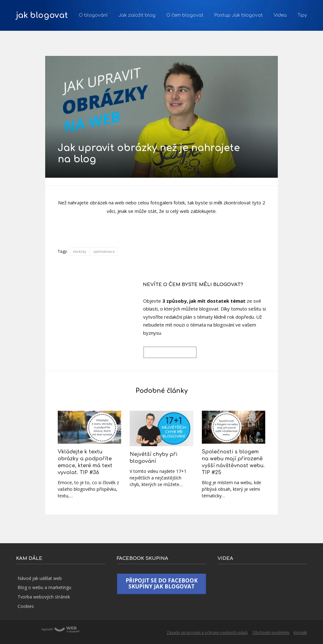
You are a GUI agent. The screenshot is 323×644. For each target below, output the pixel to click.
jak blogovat (42, 16)
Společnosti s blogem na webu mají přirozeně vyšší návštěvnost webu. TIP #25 (233, 462)
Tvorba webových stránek (44, 597)
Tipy (302, 15)
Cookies (26, 606)
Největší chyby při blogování (153, 458)
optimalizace (104, 251)
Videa (280, 15)
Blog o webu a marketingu (44, 587)
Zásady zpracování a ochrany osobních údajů (207, 633)
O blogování (93, 15)
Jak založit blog (137, 15)
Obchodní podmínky (271, 633)
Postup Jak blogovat (239, 15)
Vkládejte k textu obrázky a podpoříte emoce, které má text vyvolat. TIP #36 (85, 462)
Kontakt (300, 633)
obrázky (80, 251)
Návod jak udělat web (40, 578)
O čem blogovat (185, 15)
